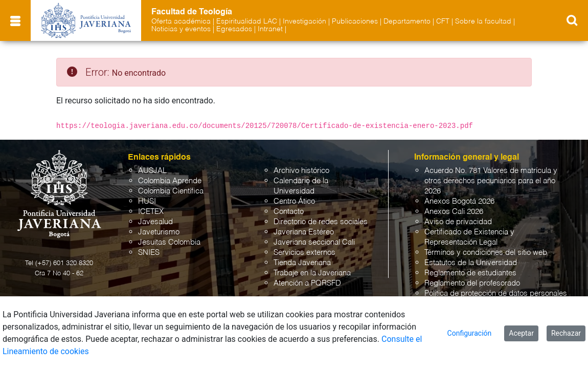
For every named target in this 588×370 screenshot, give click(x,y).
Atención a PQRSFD (307, 283)
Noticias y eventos (181, 29)
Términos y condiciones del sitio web (486, 253)
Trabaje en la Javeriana (312, 273)
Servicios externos (304, 253)
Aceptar (521, 333)
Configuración (470, 333)
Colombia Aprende (170, 181)
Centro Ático (294, 201)
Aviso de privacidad (458, 222)
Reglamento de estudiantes (470, 273)
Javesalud (155, 222)
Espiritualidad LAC (247, 21)
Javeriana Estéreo (304, 232)
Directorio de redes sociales (321, 222)
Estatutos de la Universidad (471, 263)
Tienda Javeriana (302, 263)
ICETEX (151, 212)
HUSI (147, 201)
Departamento (407, 21)
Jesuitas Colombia (169, 242)
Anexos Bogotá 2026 (459, 201)
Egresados (234, 29)
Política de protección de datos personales (496, 293)
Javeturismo (159, 232)
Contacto (289, 212)
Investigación (304, 21)
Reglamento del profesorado (472, 283)
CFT (443, 21)
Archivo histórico (301, 171)
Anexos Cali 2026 (454, 212)
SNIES (149, 253)
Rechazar (566, 333)
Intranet (270, 29)
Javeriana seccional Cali (314, 242)
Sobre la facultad (483, 21)
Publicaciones (355, 21)
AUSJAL (152, 171)
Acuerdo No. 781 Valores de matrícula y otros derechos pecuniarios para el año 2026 (491, 181)
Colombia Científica (171, 191)
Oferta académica (181, 21)
